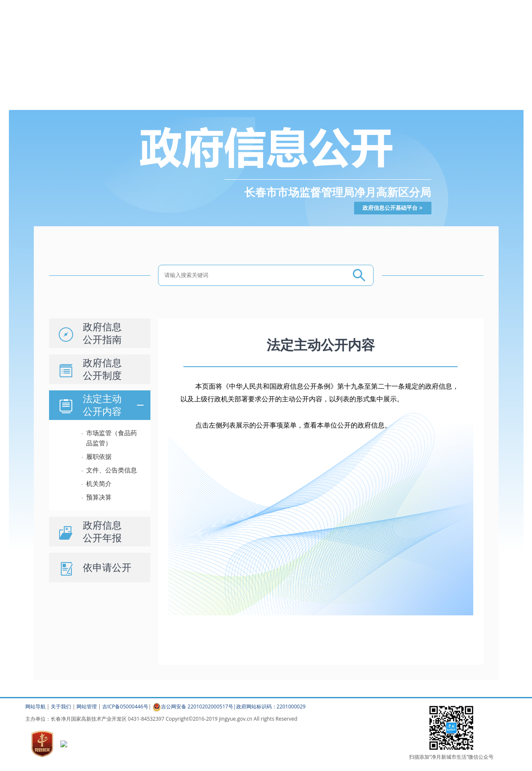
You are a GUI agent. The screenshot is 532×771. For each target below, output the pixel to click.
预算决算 (99, 497)
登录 (335, 5)
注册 (349, 5)
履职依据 (99, 457)
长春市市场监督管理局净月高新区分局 (338, 192)
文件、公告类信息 (112, 470)
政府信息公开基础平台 (390, 208)
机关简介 (99, 484)
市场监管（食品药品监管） (112, 438)
